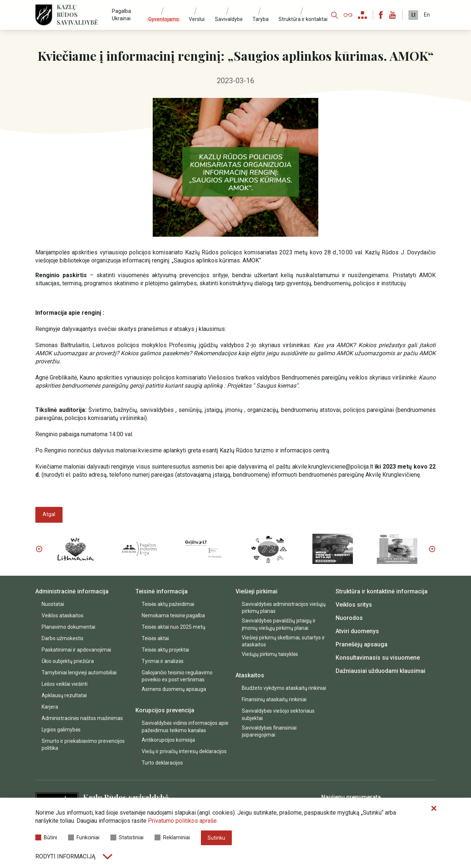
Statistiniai (127, 837)
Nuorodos (349, 618)
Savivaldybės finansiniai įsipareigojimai (269, 731)
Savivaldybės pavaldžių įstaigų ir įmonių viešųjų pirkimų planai (279, 624)
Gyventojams (164, 19)
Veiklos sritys (354, 605)
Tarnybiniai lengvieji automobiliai (79, 673)
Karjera (50, 707)
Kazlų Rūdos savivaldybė (77, 15)
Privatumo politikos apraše (182, 821)
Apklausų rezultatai (64, 695)
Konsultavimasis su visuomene (378, 658)
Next (432, 549)
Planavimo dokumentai (68, 627)
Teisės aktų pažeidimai (168, 604)
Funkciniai (84, 837)
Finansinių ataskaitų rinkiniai (274, 699)
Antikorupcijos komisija (168, 740)
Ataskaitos (250, 675)
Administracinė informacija (72, 591)
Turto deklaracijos (162, 763)
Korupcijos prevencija (165, 710)
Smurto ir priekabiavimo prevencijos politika (83, 744)
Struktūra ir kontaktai (303, 19)
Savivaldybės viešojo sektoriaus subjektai (278, 714)
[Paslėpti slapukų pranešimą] (434, 809)
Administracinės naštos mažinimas (82, 718)
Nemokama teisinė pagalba (173, 615)
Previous (39, 549)
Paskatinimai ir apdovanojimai (76, 650)
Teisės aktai (155, 638)
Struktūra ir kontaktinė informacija (382, 591)
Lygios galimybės (61, 730)
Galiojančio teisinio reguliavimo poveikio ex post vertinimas (177, 676)
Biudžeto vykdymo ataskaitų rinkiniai (284, 688)
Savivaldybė (229, 19)
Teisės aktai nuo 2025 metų (173, 627)
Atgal (49, 514)
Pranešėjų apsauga (362, 644)
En (427, 15)
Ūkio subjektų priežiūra (68, 661)
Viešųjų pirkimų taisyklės (270, 654)
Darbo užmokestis (63, 638)
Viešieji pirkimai (256, 591)
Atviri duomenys (357, 631)
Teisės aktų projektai (165, 650)
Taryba (261, 19)
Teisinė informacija (162, 591)
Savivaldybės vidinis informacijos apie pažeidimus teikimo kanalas (185, 726)
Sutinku (216, 838)
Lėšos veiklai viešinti (65, 684)
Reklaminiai (172, 837)
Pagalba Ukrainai (121, 15)
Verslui (197, 19)
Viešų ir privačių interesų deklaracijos (184, 751)
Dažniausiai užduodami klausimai (380, 671)
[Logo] (44, 15)
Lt (413, 15)
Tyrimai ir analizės (163, 661)
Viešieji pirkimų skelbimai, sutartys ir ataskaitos (283, 641)
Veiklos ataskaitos (63, 615)
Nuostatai (53, 604)
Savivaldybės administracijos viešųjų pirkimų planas (284, 608)
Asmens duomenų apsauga (174, 689)
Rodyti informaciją (74, 856)
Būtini (46, 837)
